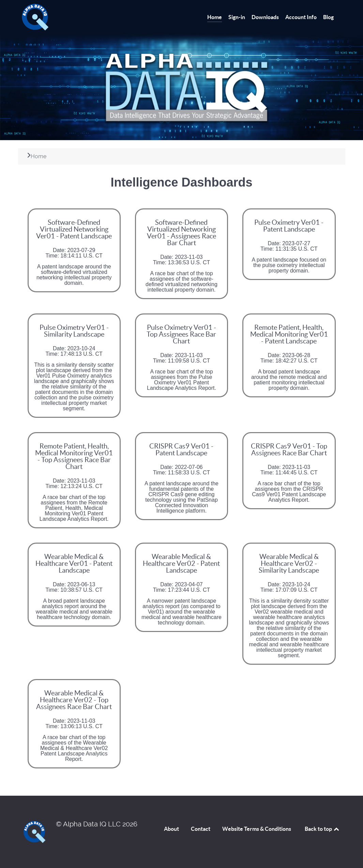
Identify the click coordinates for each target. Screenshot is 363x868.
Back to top (322, 829)
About (171, 829)
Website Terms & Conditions (257, 829)
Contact (201, 829)
